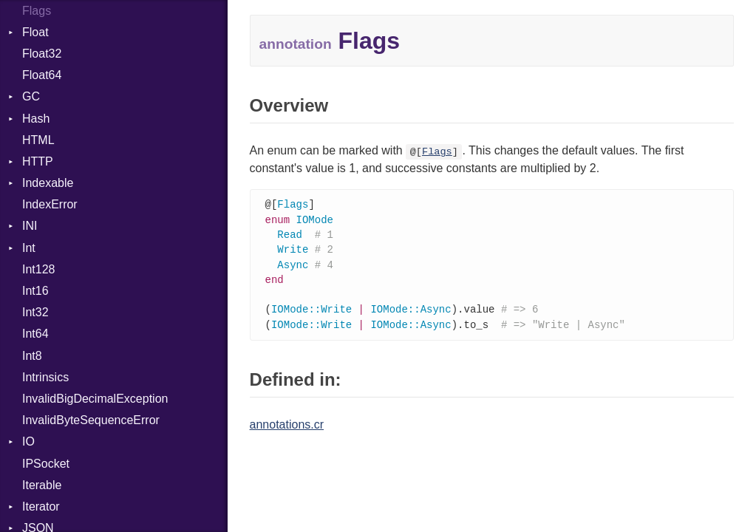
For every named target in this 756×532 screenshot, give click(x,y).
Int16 (35, 291)
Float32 (42, 54)
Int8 (32, 356)
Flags (437, 152)
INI (30, 226)
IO (28, 441)
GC (31, 96)
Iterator (41, 507)
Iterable (42, 485)
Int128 (38, 269)
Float (35, 32)
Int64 (35, 334)
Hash (36, 119)
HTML (38, 140)
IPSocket (46, 464)
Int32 (35, 312)
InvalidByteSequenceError (91, 420)
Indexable (48, 183)
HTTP (38, 161)
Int (29, 248)
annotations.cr (287, 431)
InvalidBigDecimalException (95, 399)
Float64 (42, 75)
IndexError (50, 204)
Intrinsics (45, 377)
